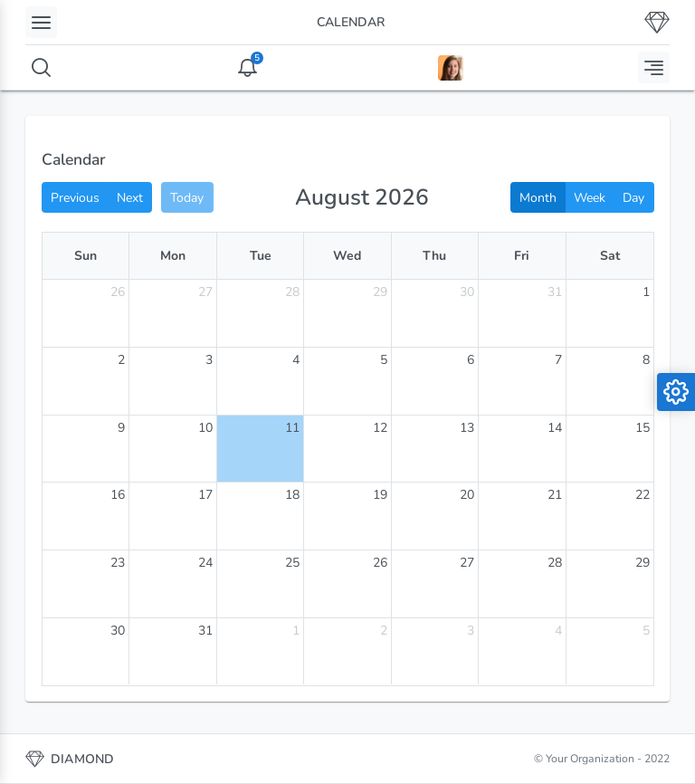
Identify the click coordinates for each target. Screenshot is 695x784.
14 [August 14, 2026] (555, 428)
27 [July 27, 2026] (205, 292)
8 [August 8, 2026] (646, 360)
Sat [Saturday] (610, 256)
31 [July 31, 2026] (555, 292)
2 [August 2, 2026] (121, 360)
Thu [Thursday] (434, 256)
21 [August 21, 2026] (555, 495)
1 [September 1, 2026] (296, 631)
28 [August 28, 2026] (555, 563)
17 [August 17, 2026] (205, 495)
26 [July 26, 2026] (118, 292)
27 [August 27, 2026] (467, 563)
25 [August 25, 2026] (292, 563)
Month (538, 198)
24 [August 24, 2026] (205, 563)
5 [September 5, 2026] (646, 631)
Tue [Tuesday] (261, 256)
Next (130, 198)
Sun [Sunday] (86, 256)
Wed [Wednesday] (347, 256)
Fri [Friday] (522, 256)
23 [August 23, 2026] (118, 563)
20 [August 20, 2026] (467, 495)
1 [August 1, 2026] (646, 292)
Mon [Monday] (173, 256)
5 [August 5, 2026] (384, 360)
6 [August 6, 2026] (471, 360)
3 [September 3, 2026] (471, 631)
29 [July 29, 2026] (380, 292)
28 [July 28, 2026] (292, 292)
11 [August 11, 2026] (292, 428)
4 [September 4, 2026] (558, 631)
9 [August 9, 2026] (121, 428)
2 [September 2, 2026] (384, 631)
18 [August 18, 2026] (292, 495)
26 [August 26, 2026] (380, 563)
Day (633, 198)
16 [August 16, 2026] (118, 495)
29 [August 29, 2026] (643, 563)
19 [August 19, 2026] (380, 495)
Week (590, 198)
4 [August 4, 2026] (296, 360)
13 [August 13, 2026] (467, 428)
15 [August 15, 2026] (643, 428)
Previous (75, 198)
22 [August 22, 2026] (643, 495)
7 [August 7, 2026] (558, 360)
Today (187, 198)
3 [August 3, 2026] (209, 360)
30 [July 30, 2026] (467, 292)
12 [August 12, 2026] (380, 428)
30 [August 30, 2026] (118, 631)
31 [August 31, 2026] (205, 631)
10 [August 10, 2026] (205, 428)
